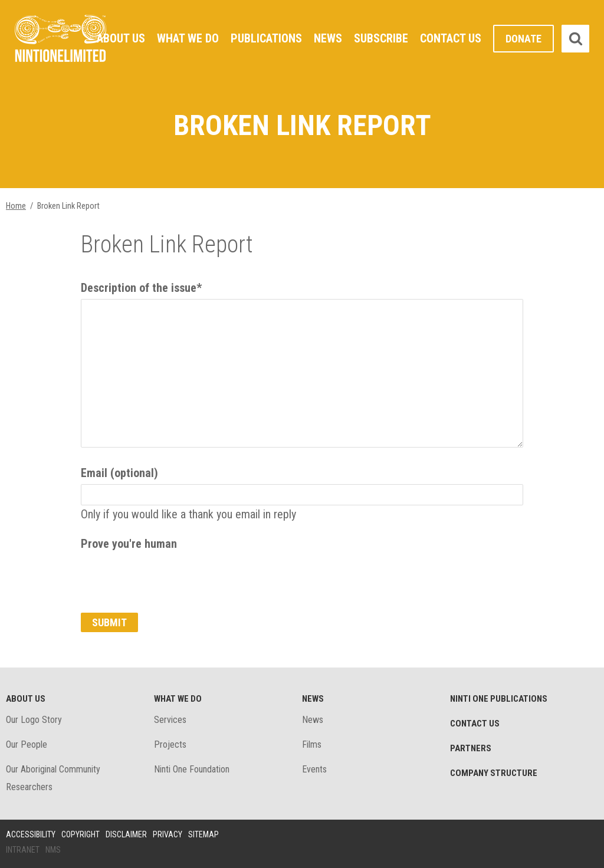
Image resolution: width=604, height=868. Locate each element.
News (328, 38)
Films (312, 744)
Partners (471, 748)
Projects (170, 744)
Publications (266, 38)
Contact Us (451, 38)
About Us (121, 38)
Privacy (168, 834)
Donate (523, 39)
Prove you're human (129, 544)
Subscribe (381, 38)
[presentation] (170, 578)
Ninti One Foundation (192, 769)
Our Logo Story (34, 720)
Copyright (81, 834)
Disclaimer (126, 834)
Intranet (23, 850)
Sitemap (203, 834)
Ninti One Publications (499, 699)
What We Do (188, 38)
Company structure (494, 773)
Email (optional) (119, 473)
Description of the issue (141, 288)
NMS (53, 850)
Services (170, 720)
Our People (27, 744)
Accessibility (31, 834)
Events (314, 769)
